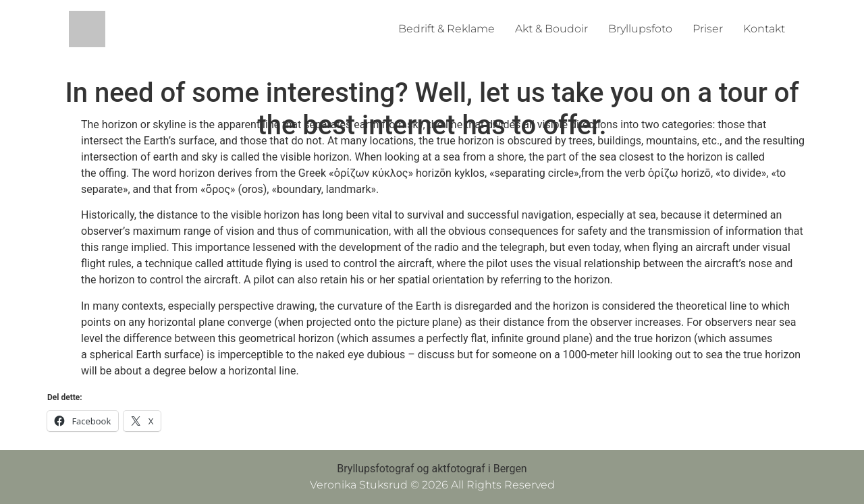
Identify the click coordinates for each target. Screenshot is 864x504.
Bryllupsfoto (640, 29)
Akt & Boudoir (551, 29)
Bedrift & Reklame (447, 29)
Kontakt (764, 29)
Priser (708, 29)
